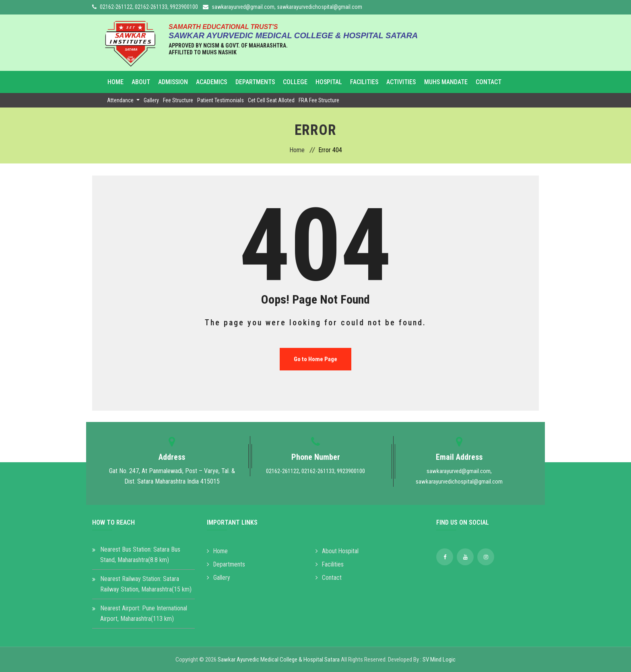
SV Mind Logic (439, 660)
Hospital (323, 82)
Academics (209, 82)
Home (116, 82)
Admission (171, 82)
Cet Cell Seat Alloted (271, 100)
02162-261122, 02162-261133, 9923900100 (149, 7)
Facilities (357, 82)
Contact (479, 82)
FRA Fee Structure (319, 100)
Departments (251, 82)
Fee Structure (178, 100)
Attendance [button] (121, 100)
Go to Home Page (315, 359)
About (140, 82)
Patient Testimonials (221, 100)
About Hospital (337, 551)
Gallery (151, 100)
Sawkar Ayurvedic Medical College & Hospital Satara (279, 660)
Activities (394, 82)
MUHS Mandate (437, 82)
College (290, 82)
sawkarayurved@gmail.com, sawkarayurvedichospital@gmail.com (287, 7)
